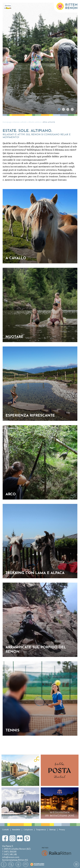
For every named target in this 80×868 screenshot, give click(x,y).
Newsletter (16, 830)
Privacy (62, 830)
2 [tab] (63, 109)
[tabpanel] (40, 58)
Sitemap (52, 830)
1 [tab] (59, 109)
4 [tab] (72, 109)
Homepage (7, 122)
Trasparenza (41, 830)
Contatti (5, 830)
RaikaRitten (56, 853)
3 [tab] (68, 109)
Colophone (28, 830)
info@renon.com (11, 857)
